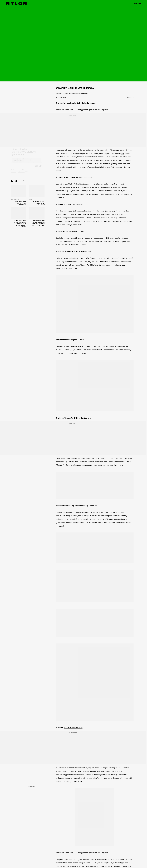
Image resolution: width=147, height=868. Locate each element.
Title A (113, 150)
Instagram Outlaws (77, 231)
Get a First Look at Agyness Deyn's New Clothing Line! (87, 110)
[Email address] (26, 162)
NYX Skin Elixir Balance (73, 204)
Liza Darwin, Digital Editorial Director (82, 103)
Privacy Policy (21, 174)
